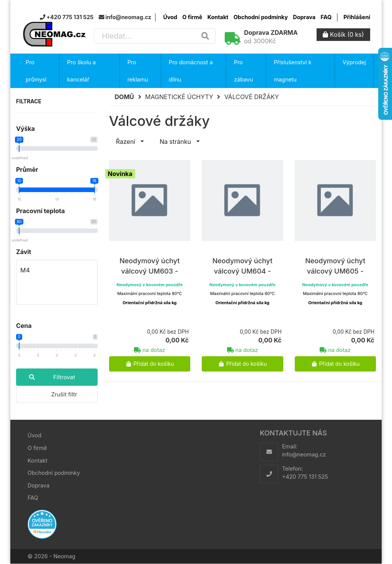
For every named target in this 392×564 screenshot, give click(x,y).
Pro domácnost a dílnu (191, 71)
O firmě (192, 17)
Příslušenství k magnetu (292, 71)
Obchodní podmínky (261, 17)
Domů (125, 97)
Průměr (27, 170)
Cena (24, 326)
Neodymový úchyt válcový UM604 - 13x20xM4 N (243, 271)
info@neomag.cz (304, 454)
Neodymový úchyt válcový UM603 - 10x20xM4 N (149, 271)
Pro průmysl (36, 71)
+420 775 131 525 (305, 477)
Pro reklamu (138, 71)
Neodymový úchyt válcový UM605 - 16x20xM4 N (335, 271)
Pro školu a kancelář (81, 71)
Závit (24, 252)
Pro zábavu (243, 71)
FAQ (326, 17)
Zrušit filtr (64, 394)
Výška (25, 129)
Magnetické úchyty (179, 97)
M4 (57, 270)
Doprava (304, 17)
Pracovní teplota (40, 211)
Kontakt (218, 17)
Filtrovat (46, 377)
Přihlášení (357, 17)
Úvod (170, 17)
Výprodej (354, 62)
